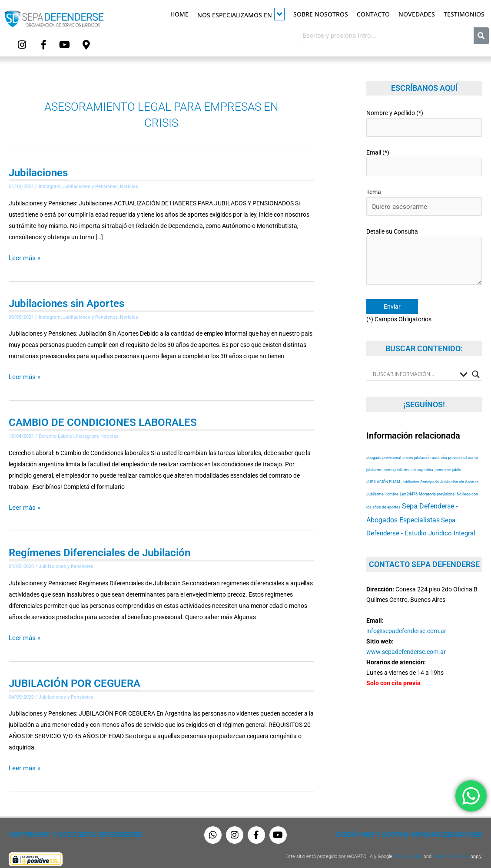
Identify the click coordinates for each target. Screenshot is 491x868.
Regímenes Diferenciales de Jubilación (100, 548)
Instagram (50, 185)
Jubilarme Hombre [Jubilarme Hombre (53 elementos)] (382, 483)
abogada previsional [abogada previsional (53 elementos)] (384, 447)
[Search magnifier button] (476, 363)
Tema (424, 196)
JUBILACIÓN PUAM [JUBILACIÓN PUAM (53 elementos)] (383, 471)
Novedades (417, 14)
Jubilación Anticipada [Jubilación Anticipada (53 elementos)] (420, 471)
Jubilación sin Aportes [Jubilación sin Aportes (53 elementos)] (459, 471)
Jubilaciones (38, 171)
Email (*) (424, 158)
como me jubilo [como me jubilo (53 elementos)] (448, 459)
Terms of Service (451, 850)
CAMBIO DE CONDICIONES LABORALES (103, 419)
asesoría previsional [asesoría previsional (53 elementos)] (449, 447)
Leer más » (23, 255)
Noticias (129, 185)
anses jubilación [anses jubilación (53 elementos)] (416, 447)
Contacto (373, 14)
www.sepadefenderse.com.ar (406, 640)
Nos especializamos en (241, 14)
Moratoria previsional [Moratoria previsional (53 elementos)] (437, 483)
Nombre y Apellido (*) (424, 120)
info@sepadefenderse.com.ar (406, 620)
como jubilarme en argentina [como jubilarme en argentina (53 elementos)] (408, 459)
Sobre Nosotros (321, 14)
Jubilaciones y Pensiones (90, 185)
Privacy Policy (408, 850)
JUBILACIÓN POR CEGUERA (75, 677)
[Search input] (414, 363)
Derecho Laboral (56, 432)
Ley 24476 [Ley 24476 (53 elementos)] (409, 483)
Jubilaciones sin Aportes (66, 300)
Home (179, 14)
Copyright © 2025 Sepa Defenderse (68, 828)
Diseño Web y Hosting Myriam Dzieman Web (415, 828)
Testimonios (464, 14)
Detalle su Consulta (424, 249)
